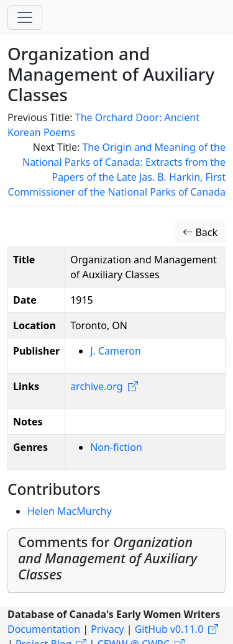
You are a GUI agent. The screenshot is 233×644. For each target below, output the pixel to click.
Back (200, 232)
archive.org (96, 386)
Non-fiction (116, 447)
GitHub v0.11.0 (169, 629)
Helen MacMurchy (70, 511)
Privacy (107, 629)
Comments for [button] (107, 558)
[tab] (116, 561)
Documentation (44, 629)
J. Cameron (116, 351)
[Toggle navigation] (25, 17)
